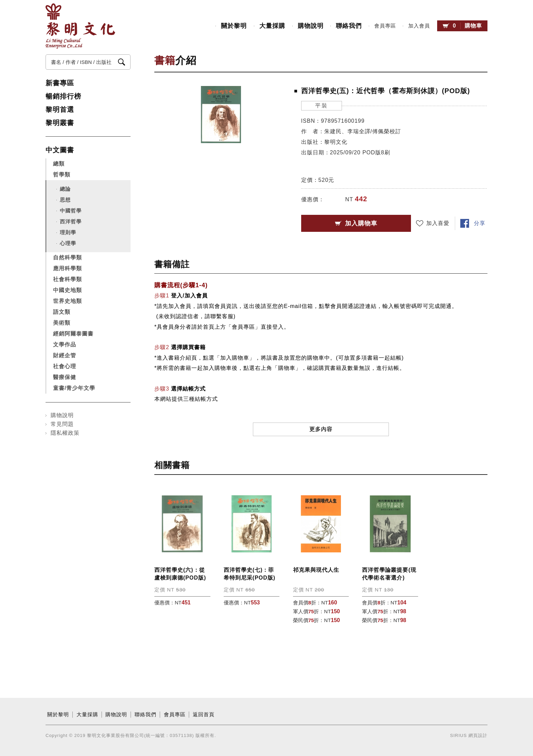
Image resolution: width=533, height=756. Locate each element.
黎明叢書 (60, 123)
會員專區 (385, 26)
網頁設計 (478, 735)
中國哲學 (71, 211)
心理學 (68, 243)
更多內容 (321, 429)
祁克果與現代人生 (316, 570)
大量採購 (272, 26)
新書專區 (60, 83)
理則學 (68, 232)
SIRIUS (458, 735)
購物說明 (311, 26)
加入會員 (419, 26)
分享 (480, 223)
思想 (65, 200)
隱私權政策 (65, 433)
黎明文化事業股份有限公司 (80, 26)
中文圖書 (60, 150)
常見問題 (62, 424)
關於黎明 (234, 26)
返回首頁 (204, 715)
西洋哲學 (71, 221)
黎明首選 (60, 109)
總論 (65, 189)
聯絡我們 (349, 26)
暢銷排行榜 (63, 96)
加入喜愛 (438, 223)
